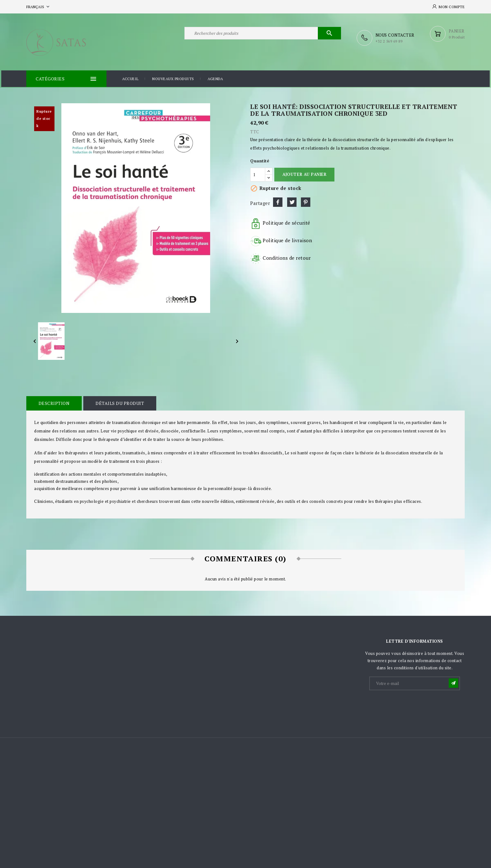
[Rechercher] (263, 37)
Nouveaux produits (173, 78)
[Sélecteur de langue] (39, 7)
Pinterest (306, 201)
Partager (278, 201)
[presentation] (417, 705)
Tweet (292, 201)
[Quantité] (258, 173)
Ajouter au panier (304, 173)
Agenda (215, 78)
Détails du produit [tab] (116, 402)
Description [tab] (53, 402)
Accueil (130, 78)
